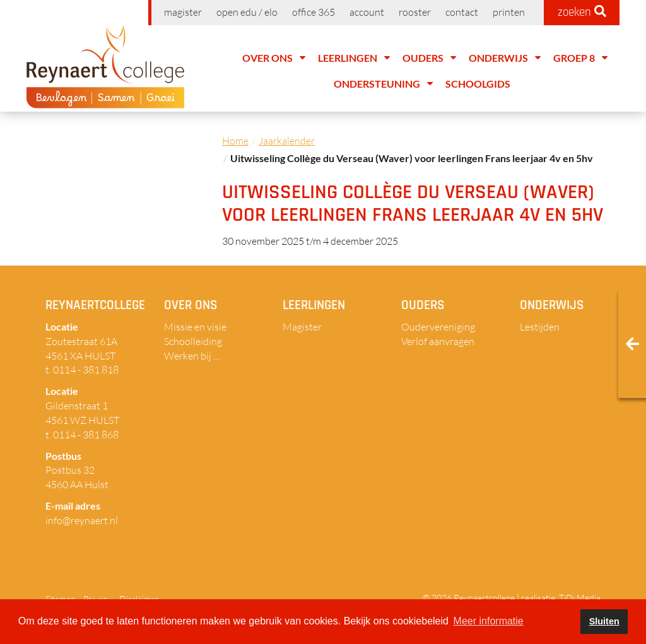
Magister (183, 12)
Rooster (415, 12)
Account (367, 12)
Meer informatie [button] (489, 621)
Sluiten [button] (604, 621)
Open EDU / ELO (247, 12)
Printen (509, 12)
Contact (462, 12)
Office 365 (314, 12)
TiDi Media (580, 598)
